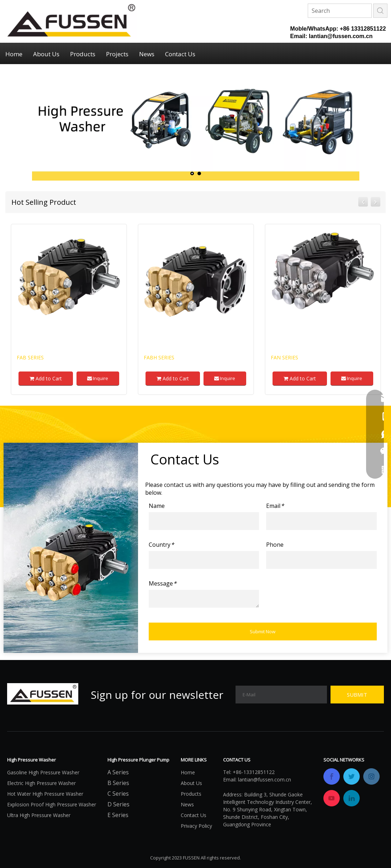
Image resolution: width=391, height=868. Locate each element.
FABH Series (159, 357)
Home (14, 54)
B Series (118, 783)
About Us (46, 54)
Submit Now (263, 631)
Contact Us (180, 54)
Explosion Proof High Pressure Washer (52, 804)
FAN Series (284, 357)
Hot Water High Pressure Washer (45, 794)
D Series (118, 804)
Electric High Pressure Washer (41, 783)
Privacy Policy (196, 826)
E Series (118, 815)
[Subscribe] (357, 695)
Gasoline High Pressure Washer (43, 772)
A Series (118, 772)
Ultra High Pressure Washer (39, 815)
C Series (118, 794)
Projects (117, 54)
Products (83, 54)
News (147, 54)
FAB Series (30, 357)
